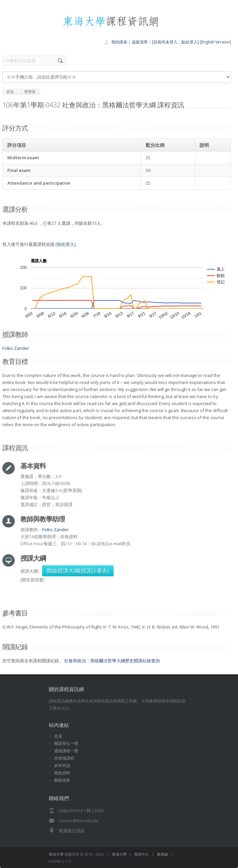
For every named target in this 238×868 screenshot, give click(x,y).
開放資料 (62, 773)
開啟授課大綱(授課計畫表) (78, 571)
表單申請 (62, 765)
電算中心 (141, 854)
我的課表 (119, 42)
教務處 (163, 854)
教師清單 (62, 780)
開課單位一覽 (66, 743)
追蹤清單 (140, 42)
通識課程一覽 (66, 751)
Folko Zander (16, 348)
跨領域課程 (64, 758)
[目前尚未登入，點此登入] (175, 42)
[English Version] (215, 42)
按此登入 (66, 244)
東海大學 (56, 854)
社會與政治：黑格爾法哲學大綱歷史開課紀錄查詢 (112, 661)
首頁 (58, 736)
